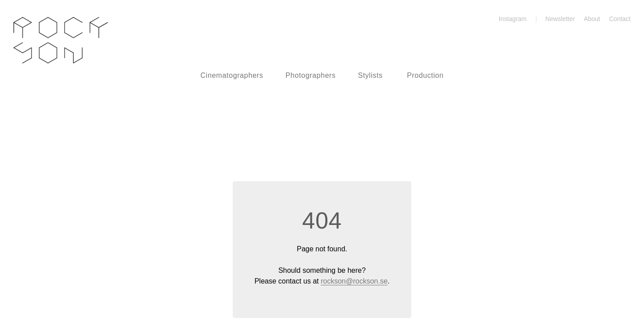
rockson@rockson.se (354, 281)
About (592, 19)
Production (425, 75)
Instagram (508, 19)
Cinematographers (232, 75)
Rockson (61, 40)
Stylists (370, 75)
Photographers (310, 75)
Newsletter (560, 19)
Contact (620, 19)
